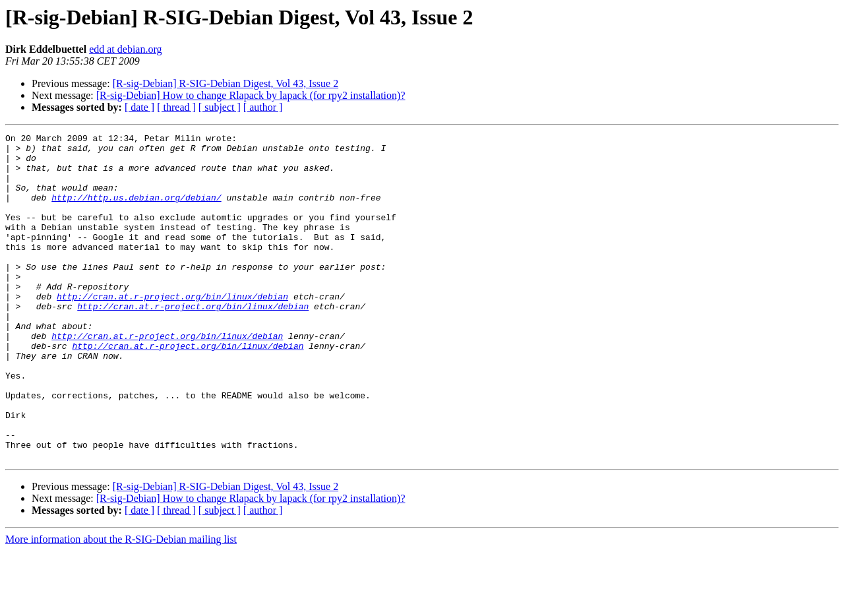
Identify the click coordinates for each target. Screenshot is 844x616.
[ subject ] (220, 107)
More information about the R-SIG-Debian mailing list (121, 604)
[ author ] (263, 107)
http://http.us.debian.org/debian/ (136, 211)
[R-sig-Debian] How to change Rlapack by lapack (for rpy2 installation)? (251, 95)
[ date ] (139, 107)
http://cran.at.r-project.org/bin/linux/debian (172, 330)
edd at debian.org (125, 49)
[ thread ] (176, 107)
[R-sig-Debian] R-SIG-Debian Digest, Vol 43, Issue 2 (226, 83)
